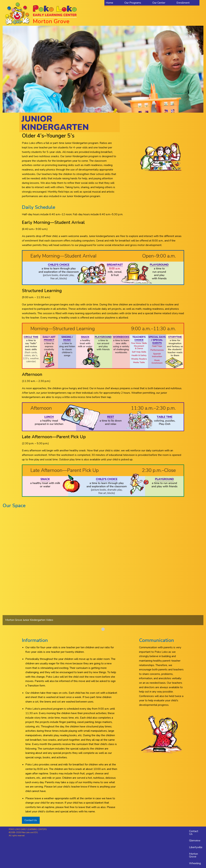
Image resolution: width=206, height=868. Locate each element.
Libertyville (196, 847)
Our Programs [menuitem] (133, 3)
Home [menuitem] (109, 3)
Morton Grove (193, 855)
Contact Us (31, 820)
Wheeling (195, 863)
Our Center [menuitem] (159, 3)
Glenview (195, 841)
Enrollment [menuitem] (183, 3)
